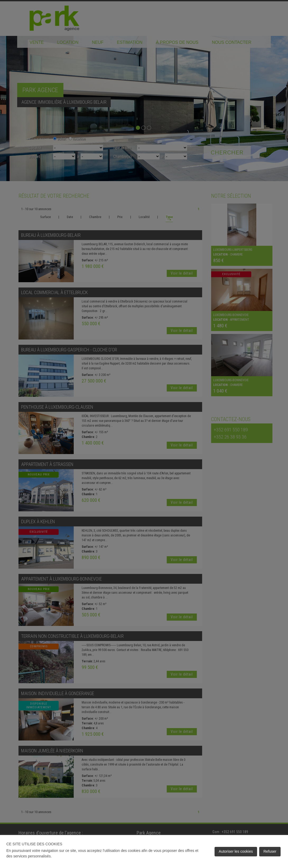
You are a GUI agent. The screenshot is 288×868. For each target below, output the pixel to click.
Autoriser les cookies (236, 851)
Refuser (270, 851)
